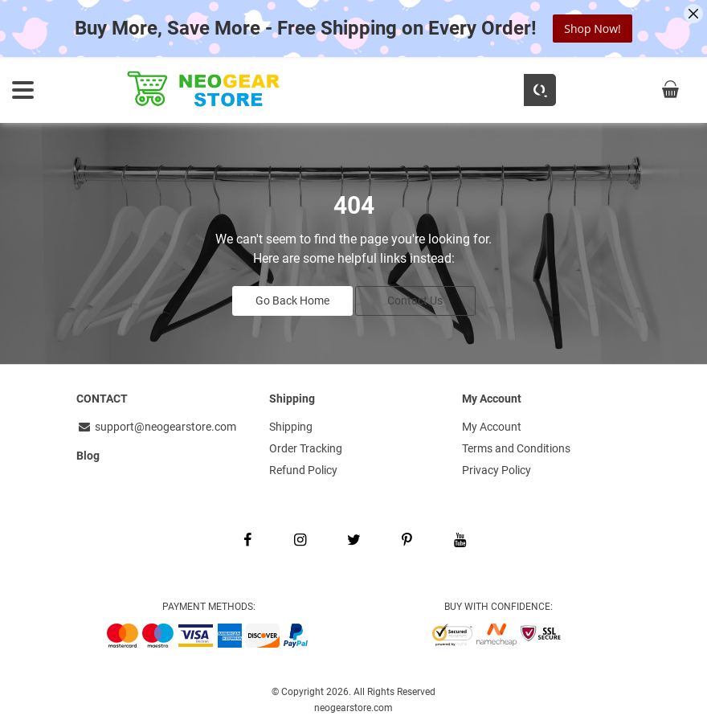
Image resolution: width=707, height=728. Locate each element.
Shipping (291, 425)
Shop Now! (592, 29)
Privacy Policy (497, 467)
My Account (492, 425)
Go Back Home (292, 299)
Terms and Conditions (516, 446)
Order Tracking (306, 446)
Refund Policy (303, 467)
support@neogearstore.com (156, 425)
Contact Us (415, 299)
